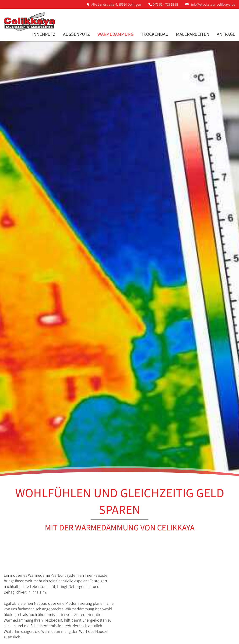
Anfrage (226, 34)
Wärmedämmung (115, 34)
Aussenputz (76, 34)
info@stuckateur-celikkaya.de (213, 4)
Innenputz (44, 34)
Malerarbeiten (193, 34)
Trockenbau (155, 34)
